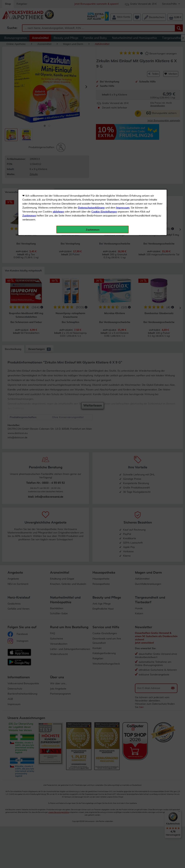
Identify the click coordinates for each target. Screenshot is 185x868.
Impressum (123, 81)
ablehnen (58, 85)
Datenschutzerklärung (91, 81)
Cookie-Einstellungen (104, 85)
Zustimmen (29, 89)
